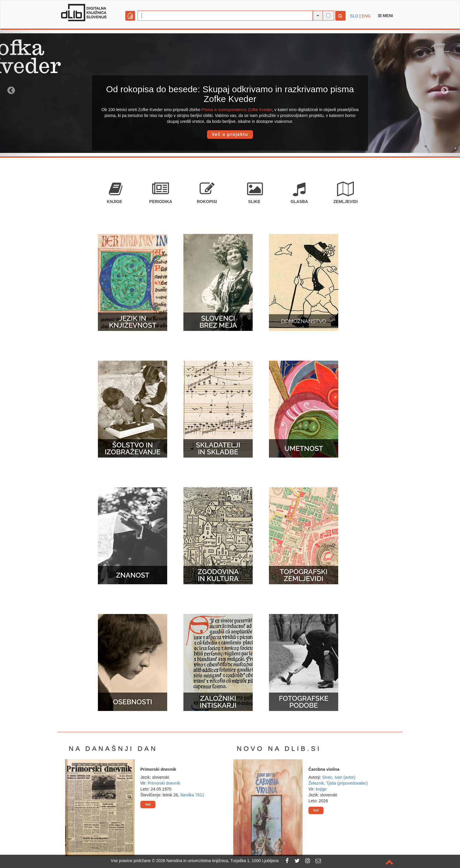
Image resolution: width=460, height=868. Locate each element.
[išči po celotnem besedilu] (328, 15)
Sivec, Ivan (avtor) (339, 777)
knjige (321, 789)
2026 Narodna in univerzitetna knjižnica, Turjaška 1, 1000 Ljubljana (217, 861)
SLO (354, 16)
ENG (366, 16)
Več (148, 804)
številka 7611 (192, 795)
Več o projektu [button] (230, 134)
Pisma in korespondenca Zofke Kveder (237, 110)
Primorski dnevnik (164, 783)
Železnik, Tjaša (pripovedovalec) (338, 783)
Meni (386, 16)
